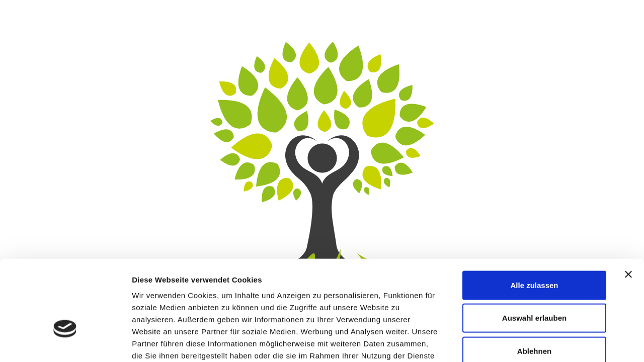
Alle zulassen (534, 219)
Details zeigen (535, 342)
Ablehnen (534, 285)
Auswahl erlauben (534, 252)
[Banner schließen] (628, 208)
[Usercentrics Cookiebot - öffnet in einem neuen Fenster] (65, 342)
